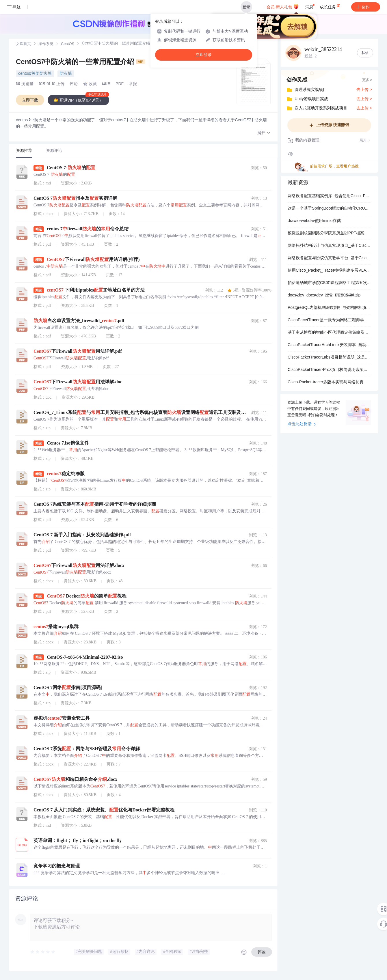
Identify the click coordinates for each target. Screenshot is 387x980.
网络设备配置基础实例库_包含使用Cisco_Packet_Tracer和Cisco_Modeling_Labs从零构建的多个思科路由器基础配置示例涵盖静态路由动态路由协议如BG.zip (329, 196)
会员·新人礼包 (283, 6)
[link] (23, 44)
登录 (246, 7)
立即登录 (204, 55)
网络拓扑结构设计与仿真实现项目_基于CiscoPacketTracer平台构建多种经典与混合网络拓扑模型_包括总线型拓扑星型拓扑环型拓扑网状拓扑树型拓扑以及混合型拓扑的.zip (329, 246)
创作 (366, 7)
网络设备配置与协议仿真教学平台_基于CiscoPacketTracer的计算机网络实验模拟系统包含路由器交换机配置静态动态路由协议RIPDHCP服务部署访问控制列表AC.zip (329, 258)
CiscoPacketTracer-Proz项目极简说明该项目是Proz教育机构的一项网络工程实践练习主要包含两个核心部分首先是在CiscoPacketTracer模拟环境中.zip (329, 370)
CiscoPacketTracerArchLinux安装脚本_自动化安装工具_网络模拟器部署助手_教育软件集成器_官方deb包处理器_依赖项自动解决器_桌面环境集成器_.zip (329, 345)
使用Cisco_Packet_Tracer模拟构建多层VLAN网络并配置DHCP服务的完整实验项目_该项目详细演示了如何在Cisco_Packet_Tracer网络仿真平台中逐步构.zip (329, 271)
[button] (264, 133)
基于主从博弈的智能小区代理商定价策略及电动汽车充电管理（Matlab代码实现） (329, 333)
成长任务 (330, 6)
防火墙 (66, 74)
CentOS (68, 44)
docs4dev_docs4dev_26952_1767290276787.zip (324, 296)
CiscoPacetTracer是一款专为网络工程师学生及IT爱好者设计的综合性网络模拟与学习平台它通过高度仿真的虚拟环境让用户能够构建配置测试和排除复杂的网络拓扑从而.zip (329, 320)
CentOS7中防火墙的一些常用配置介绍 (81, 63)
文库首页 (23, 44)
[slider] (43, 952)
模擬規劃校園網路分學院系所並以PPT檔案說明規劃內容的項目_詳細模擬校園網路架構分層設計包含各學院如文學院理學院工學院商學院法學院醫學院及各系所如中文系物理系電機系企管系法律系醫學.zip (329, 234)
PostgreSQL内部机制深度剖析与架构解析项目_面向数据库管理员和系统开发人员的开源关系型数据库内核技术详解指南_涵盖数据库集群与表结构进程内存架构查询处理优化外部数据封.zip (329, 308)
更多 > (367, 80)
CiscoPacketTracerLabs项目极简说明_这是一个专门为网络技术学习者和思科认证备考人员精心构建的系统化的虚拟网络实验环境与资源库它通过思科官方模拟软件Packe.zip (329, 358)
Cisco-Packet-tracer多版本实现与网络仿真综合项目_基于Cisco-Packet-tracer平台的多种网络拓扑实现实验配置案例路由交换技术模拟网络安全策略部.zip (329, 382)
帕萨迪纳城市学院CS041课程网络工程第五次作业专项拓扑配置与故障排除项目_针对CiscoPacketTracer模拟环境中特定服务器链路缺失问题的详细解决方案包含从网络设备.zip (329, 283)
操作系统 (46, 44)
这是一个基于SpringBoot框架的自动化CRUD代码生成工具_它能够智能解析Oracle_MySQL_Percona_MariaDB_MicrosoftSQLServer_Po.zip (329, 209)
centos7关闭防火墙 (35, 74)
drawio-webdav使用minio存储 (314, 221)
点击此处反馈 (302, 424)
